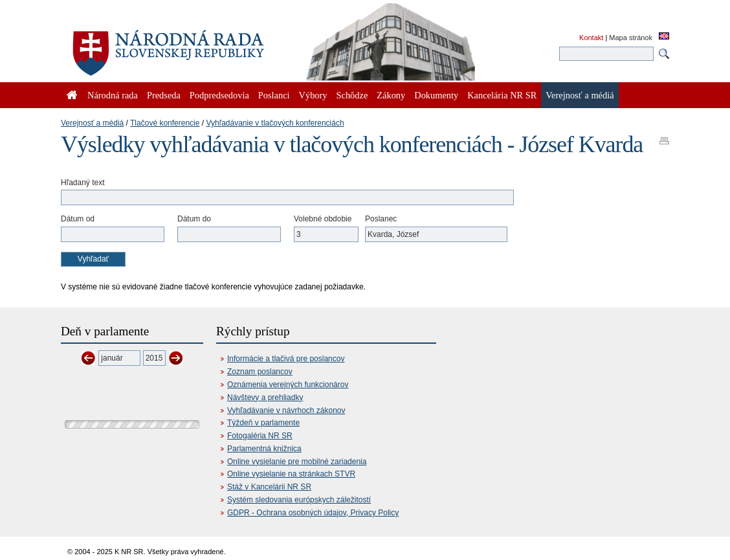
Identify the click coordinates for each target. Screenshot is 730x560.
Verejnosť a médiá (92, 123)
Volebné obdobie (323, 219)
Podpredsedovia (219, 95)
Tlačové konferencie (165, 123)
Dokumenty (436, 95)
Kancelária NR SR (502, 95)
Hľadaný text (83, 183)
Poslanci (274, 95)
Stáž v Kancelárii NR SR (269, 487)
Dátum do (194, 219)
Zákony (391, 95)
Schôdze (352, 95)
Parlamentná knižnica (264, 449)
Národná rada (113, 95)
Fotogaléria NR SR (260, 436)
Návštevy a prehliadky (265, 398)
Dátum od (78, 219)
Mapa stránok (631, 38)
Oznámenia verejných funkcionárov (288, 385)
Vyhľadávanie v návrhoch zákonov (286, 410)
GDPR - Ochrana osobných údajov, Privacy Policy (313, 513)
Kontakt (591, 38)
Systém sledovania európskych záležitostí (299, 500)
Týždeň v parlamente (263, 423)
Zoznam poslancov (260, 372)
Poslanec (381, 219)
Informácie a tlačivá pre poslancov (286, 359)
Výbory (313, 95)
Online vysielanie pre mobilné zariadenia (297, 462)
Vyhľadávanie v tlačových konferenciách (275, 123)
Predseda (164, 95)
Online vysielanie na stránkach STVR (291, 474)
